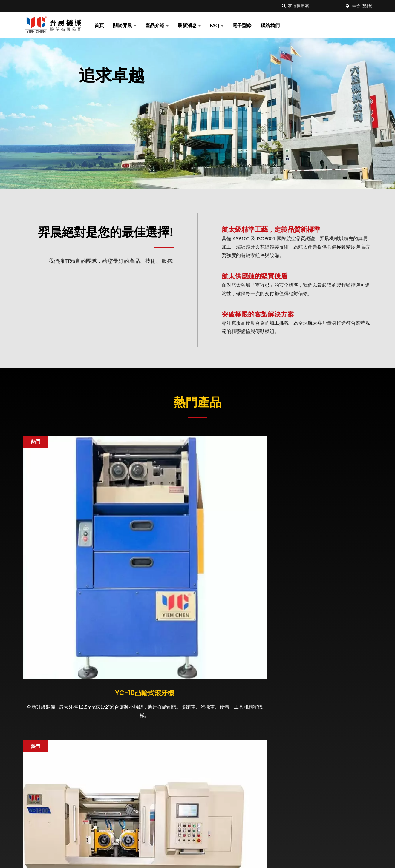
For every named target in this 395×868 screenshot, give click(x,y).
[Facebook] (26, 736)
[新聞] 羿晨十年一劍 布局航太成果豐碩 (241, 784)
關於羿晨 (125, 25)
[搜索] (284, 6)
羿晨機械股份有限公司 (86, 858)
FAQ (217, 25)
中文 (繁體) (362, 6)
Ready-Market (358, 858)
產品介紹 (157, 25)
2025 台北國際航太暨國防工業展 (237, 703)
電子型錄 (242, 25)
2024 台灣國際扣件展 (225, 814)
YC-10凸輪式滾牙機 (78, 560)
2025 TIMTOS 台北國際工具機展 (237, 755)
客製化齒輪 (317, 560)
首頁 (99, 25)
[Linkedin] (39, 736)
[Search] (315, 6)
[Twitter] (32, 736)
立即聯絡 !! (343, 641)
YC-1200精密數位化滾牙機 (198, 560)
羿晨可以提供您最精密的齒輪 (233, 729)
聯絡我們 (270, 25)
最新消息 (189, 25)
